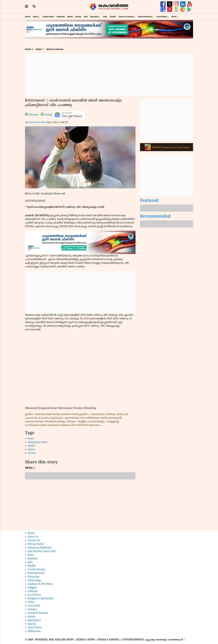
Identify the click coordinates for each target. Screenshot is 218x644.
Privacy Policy (36, 544)
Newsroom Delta (37, 122)
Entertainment (145, 17)
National (61, 17)
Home (28, 17)
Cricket (32, 453)
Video (31, 602)
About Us (33, 537)
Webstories (34, 631)
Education (34, 577)
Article (32, 617)
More (174, 17)
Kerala (78, 17)
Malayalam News (38, 442)
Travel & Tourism (38, 613)
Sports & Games (126, 17)
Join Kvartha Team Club (42, 551)
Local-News (162, 17)
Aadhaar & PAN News (40, 584)
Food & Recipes (37, 570)
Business (94, 17)
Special (32, 624)
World (70, 17)
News (36, 17)
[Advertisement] (109, 75)
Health (113, 17)
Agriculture (34, 620)
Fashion (32, 610)
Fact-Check (34, 606)
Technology (34, 580)
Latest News (48, 17)
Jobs (105, 17)
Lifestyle (33, 591)
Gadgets (32, 588)
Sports (31, 450)
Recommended (155, 217)
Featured (149, 201)
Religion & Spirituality (41, 599)
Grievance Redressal (40, 548)
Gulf (86, 17)
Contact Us (34, 541)
